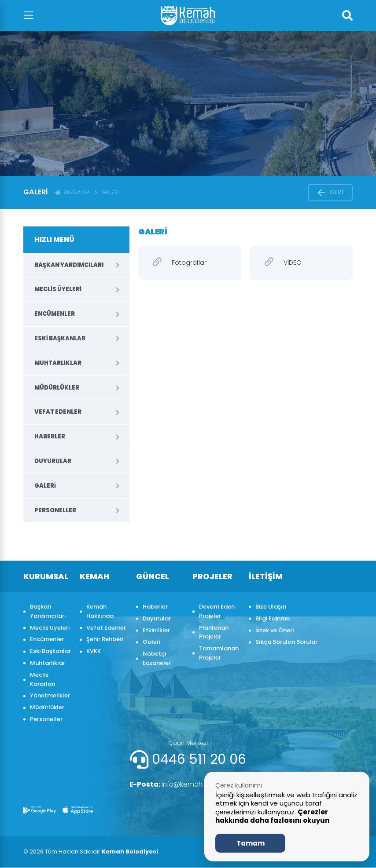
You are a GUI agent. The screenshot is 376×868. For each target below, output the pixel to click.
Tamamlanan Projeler (219, 653)
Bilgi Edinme (273, 618)
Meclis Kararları (43, 679)
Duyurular (53, 461)
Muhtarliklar (58, 363)
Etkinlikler (156, 630)
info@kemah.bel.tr (174, 784)
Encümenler (55, 314)
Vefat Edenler (58, 412)
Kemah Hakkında (100, 611)
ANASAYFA (73, 192)
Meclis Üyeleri (58, 289)
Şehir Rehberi (105, 639)
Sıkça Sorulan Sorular (286, 642)
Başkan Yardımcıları (69, 265)
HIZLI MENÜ (54, 239)
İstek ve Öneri (275, 630)
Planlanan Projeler (214, 632)
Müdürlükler (57, 388)
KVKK (94, 651)
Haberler (50, 436)
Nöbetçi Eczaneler (157, 658)
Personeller (55, 510)
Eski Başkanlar (60, 338)
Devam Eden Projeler (217, 611)
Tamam (251, 843)
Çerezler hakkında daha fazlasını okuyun (272, 816)
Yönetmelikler (50, 695)
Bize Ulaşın (271, 607)
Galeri (111, 192)
